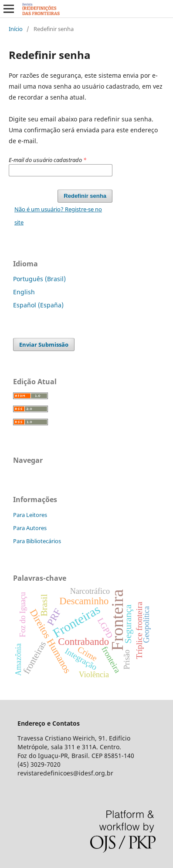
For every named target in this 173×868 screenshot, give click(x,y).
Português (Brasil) (39, 279)
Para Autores (30, 528)
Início (16, 29)
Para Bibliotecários (37, 541)
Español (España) (38, 305)
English (24, 292)
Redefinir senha (85, 196)
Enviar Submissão (44, 344)
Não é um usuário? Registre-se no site (58, 216)
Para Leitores (30, 515)
